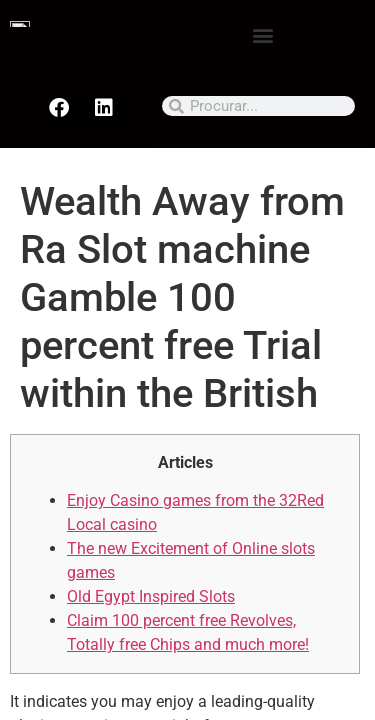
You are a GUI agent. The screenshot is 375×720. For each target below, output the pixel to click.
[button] (262, 34)
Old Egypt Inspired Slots (151, 596)
